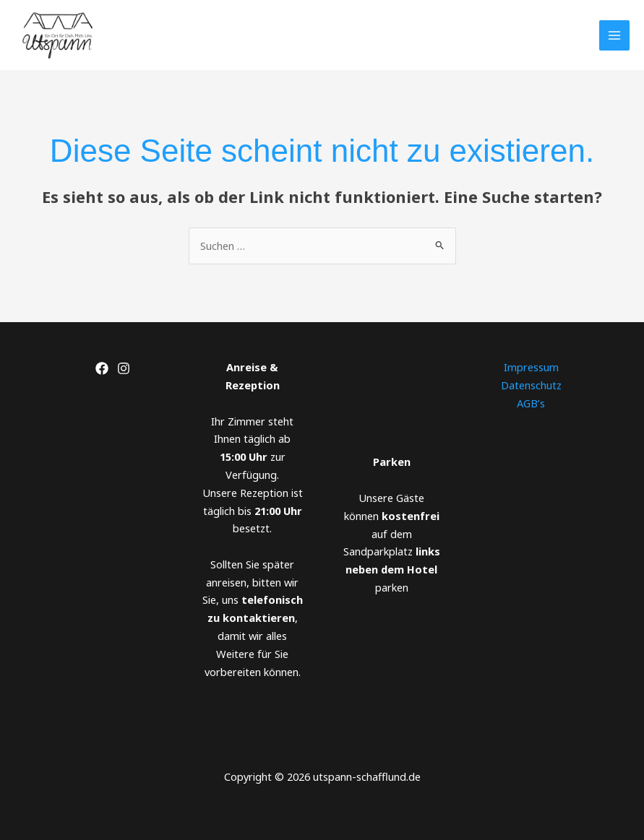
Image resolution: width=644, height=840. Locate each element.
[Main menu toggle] (614, 35)
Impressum (531, 367)
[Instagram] (124, 368)
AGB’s (531, 403)
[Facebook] (102, 368)
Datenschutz (531, 385)
